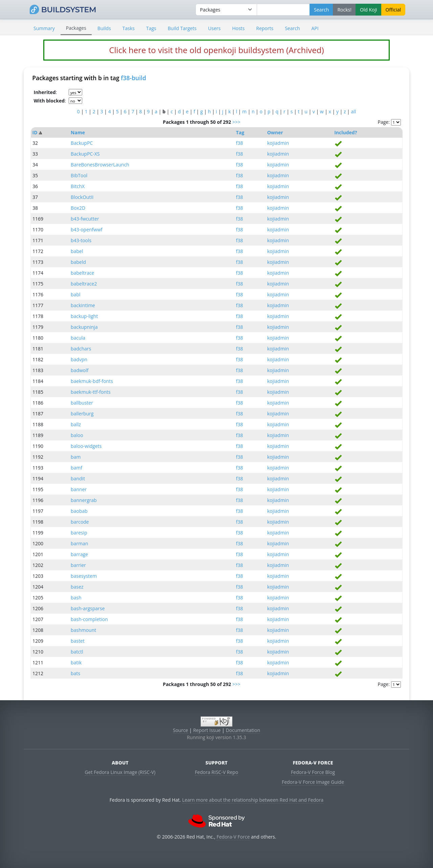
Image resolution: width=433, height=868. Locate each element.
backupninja (84, 327)
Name (78, 132)
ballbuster (82, 403)
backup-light (84, 316)
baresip (79, 533)
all (353, 111)
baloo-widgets (86, 446)
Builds (104, 28)
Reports (265, 28)
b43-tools (81, 240)
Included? (346, 132)
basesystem (84, 576)
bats (75, 673)
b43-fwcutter (85, 219)
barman (79, 543)
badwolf (79, 370)
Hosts (238, 28)
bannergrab (84, 500)
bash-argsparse (88, 608)
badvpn (79, 359)
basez (77, 587)
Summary (44, 28)
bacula (78, 338)
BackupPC (82, 143)
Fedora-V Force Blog (313, 772)
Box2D (78, 208)
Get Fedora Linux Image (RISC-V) (120, 772)
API (315, 28)
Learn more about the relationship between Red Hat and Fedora (253, 800)
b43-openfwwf (87, 230)
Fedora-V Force (233, 837)
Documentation (243, 730)
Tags (151, 28)
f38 (240, 143)
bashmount (83, 630)
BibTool (79, 175)
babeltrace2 (84, 284)
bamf (76, 468)
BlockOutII (82, 197)
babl (75, 294)
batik (76, 663)
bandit (78, 478)
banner (79, 489)
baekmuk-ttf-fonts (91, 392)
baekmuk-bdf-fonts (92, 381)
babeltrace (82, 273)
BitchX (78, 186)
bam (76, 457)
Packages (76, 28)
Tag (240, 132)
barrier (78, 565)
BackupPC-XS (85, 154)
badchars (81, 349)
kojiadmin (278, 143)
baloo (77, 435)
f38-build (133, 78)
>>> (236, 122)
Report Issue (207, 730)
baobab (79, 511)
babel (77, 251)
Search (292, 28)
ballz (76, 424)
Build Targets (182, 28)
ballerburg (82, 414)
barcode (80, 522)
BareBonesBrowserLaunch (100, 165)
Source (180, 730)
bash (76, 598)
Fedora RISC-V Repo (216, 772)
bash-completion (89, 619)
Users (214, 28)
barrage (79, 554)
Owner (275, 132)
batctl (77, 652)
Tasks (129, 28)
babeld (78, 262)
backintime (83, 305)
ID (35, 132)
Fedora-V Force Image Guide (313, 782)
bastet (78, 641)
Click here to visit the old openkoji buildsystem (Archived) (216, 50)
